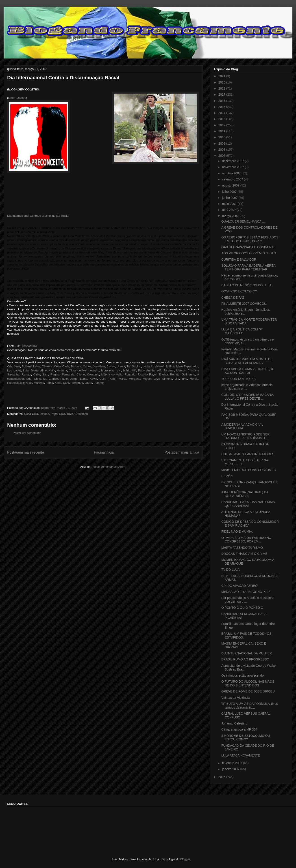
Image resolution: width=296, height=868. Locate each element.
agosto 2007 (231, 185)
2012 (222, 125)
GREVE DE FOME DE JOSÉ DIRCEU (248, 691)
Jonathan (99, 366)
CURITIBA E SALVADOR (239, 259)
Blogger (185, 859)
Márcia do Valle (112, 374)
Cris (10, 366)
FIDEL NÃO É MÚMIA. (237, 532)
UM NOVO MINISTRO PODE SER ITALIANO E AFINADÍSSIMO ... (245, 436)
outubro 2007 (232, 173)
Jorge (74, 379)
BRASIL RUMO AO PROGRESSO (245, 659)
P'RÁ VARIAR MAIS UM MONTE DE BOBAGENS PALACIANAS (247, 361)
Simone (167, 379)
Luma (84, 379)
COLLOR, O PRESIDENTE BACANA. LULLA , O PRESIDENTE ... (248, 397)
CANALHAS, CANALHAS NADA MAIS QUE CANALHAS (248, 504)
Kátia (58, 383)
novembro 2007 (233, 167)
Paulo (64, 379)
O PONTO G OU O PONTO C (242, 608)
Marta (123, 379)
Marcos (181, 370)
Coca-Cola (31, 414)
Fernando (77, 383)
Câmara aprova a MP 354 (239, 729)
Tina (184, 379)
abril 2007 (229, 210)
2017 (222, 94)
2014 (222, 113)
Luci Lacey (14, 370)
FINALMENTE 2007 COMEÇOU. (244, 304)
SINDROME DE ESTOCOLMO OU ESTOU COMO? (246, 738)
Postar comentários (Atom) (109, 467)
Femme (99, 383)
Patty (141, 370)
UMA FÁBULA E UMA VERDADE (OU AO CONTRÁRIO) (248, 371)
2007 (222, 156)
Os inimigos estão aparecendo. (243, 675)
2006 (222, 777)
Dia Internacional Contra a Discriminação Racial (38, 216)
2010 (222, 137)
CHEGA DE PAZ (233, 298)
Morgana (134, 379)
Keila (52, 370)
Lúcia (146, 366)
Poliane (27, 366)
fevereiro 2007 (232, 763)
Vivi (119, 370)
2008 (222, 150)
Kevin (93, 379)
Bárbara (76, 366)
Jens (17, 366)
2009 (222, 144)
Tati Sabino (134, 366)
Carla (66, 366)
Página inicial (104, 452)
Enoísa (163, 374)
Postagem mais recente (26, 452)
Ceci (29, 383)
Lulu (26, 370)
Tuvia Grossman (77, 414)
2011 (222, 131)
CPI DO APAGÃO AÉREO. (240, 586)
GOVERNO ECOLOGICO (239, 291)
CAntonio (93, 374)
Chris (37, 379)
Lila (177, 379)
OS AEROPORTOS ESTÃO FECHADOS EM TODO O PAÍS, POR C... (250, 239)
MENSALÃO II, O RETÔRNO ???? (246, 592)
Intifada (45, 414)
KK (134, 370)
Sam (45, 374)
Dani (66, 383)
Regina (55, 374)
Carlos (87, 366)
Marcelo (39, 383)
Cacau (111, 366)
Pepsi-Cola (58, 414)
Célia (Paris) (108, 379)
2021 (222, 76)
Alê (159, 370)
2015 (222, 107)
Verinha (62, 370)
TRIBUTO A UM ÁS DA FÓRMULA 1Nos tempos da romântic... (250, 706)
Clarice (53, 379)
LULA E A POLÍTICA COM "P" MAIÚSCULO (242, 331)
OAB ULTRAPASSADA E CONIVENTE (248, 247)
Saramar (169, 370)
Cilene (81, 374)
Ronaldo (130, 374)
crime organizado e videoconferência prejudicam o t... (247, 387)
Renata (26, 374)
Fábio (49, 383)
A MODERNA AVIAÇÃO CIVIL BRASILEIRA (242, 426)
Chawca (47, 366)
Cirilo (37, 374)
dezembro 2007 (233, 161)
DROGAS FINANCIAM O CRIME (244, 554)
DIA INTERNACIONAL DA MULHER (247, 653)
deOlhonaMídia (27, 346)
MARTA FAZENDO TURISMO (242, 548)
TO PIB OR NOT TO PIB (238, 379)
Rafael (11, 383)
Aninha (151, 370)
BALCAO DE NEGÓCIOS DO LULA (246, 285)
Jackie (21, 383)
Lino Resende (17, 98)
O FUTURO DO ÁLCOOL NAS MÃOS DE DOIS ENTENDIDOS (248, 683)
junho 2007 (230, 198)
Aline (43, 370)
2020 (222, 82)
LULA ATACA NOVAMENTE (241, 755)
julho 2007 (230, 192)
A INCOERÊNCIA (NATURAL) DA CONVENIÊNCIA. (245, 494)
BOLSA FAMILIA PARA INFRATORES (248, 454)
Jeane (34, 370)
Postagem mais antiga (182, 452)
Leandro (94, 370)
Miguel (147, 379)
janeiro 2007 (231, 769)
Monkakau (108, 370)
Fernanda (68, 374)
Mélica (170, 366)
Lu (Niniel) (158, 366)
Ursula (121, 366)
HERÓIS (227, 476)
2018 (222, 88)
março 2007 (231, 216)
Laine (37, 366)
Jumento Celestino (234, 723)
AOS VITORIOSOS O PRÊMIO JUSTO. (249, 253)
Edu (29, 379)
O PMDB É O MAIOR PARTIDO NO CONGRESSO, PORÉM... (246, 540)
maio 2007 (230, 204)
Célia (57, 366)
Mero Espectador (187, 366)
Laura (88, 383)
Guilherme (188, 374)
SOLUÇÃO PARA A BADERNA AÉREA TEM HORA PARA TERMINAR (248, 267)
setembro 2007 (233, 179)
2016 (222, 101)
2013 (222, 119)
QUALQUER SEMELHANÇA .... (244, 221)
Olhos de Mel (78, 370)
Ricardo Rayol (147, 374)
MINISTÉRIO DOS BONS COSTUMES (249, 470)
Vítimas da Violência (236, 698)
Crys (157, 379)
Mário (127, 370)
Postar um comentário (27, 433)
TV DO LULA (231, 570)
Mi (45, 379)
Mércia (194, 379)
